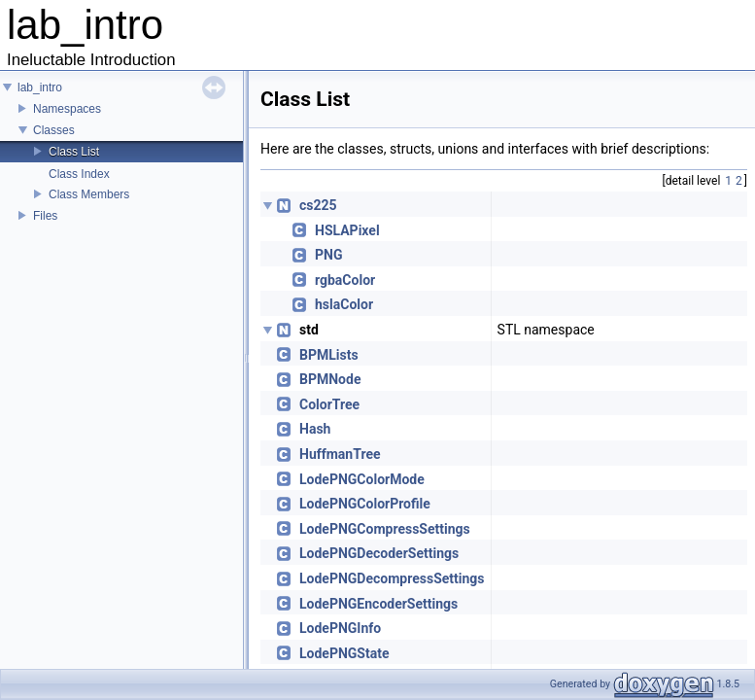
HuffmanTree (340, 454)
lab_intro (40, 87)
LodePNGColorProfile (365, 504)
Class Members (89, 194)
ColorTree (329, 404)
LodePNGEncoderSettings (378, 604)
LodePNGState (344, 653)
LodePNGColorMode (362, 479)
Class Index (79, 174)
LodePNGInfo (340, 628)
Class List (74, 152)
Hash (315, 429)
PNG (328, 255)
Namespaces (67, 109)
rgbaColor (345, 280)
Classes (54, 130)
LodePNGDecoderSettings (379, 553)
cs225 (318, 205)
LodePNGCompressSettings (385, 529)
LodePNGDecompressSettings (392, 578)
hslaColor (344, 304)
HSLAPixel (347, 230)
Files (45, 216)
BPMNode (330, 379)
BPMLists (329, 355)
